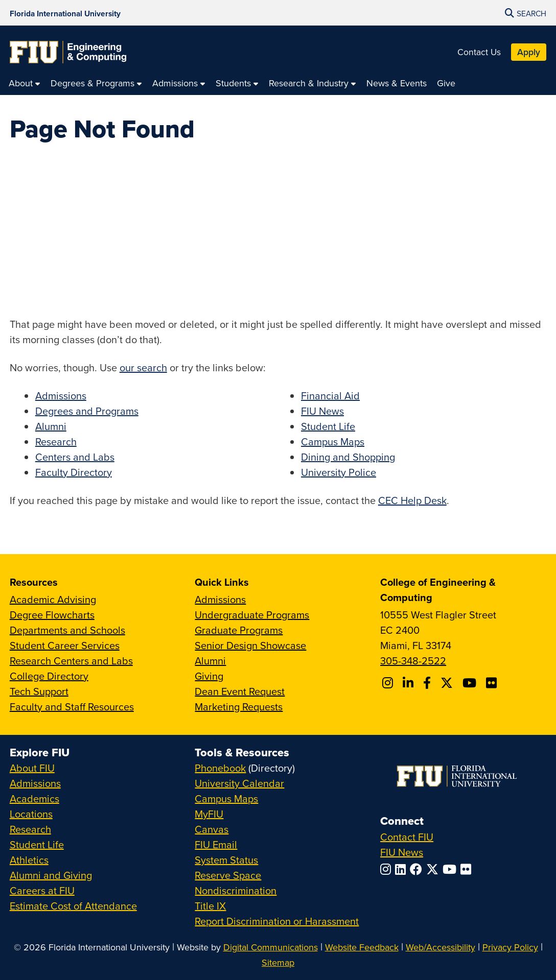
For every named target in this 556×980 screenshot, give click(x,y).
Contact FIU (407, 837)
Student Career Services (65, 645)
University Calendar (239, 783)
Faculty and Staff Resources (72, 707)
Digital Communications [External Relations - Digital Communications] (271, 947)
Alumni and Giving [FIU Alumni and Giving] (51, 875)
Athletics (29, 860)
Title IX (210, 906)
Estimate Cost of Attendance (73, 906)
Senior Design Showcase (250, 645)
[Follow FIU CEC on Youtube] (471, 683)
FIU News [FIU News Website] (402, 852)
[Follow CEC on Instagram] (389, 683)
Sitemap (278, 962)
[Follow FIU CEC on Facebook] (428, 683)
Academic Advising (53, 599)
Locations (31, 814)
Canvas (212, 829)
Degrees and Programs (87, 411)
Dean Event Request (240, 691)
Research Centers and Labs (71, 661)
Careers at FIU (42, 890)
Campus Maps (333, 441)
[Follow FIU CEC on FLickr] (493, 683)
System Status (226, 860)
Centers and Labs (75, 457)
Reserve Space (228, 875)
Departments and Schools (67, 630)
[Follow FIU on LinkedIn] (402, 869)
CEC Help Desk (412, 500)
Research (56, 441)
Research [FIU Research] (30, 829)
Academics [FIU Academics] (34, 798)
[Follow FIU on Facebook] (418, 869)
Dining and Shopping (348, 457)
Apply (529, 52)
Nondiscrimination (236, 890)
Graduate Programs (239, 630)
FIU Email (216, 844)
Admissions (61, 396)
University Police (339, 472)
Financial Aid (330, 396)
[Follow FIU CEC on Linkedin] (410, 683)
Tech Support (39, 691)
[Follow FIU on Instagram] (388, 869)
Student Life (328, 426)
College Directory (49, 676)
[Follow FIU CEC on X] (448, 683)
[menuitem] (25, 83)
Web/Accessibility (441, 947)
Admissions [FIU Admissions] (35, 783)
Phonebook (220, 768)
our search (143, 367)
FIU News (322, 411)
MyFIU (209, 814)
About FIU (32, 768)
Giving (209, 676)
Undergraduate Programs (252, 615)
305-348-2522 (413, 661)
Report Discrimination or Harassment (277, 921)
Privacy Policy (510, 947)
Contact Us (479, 52)
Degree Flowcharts (52, 615)
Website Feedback (362, 947)
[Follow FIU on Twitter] (434, 869)
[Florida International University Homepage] (65, 13)
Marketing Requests (239, 707)
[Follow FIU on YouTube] (451, 869)
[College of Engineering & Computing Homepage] (68, 52)
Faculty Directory (74, 472)
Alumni (51, 426)
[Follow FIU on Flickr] (468, 869)
